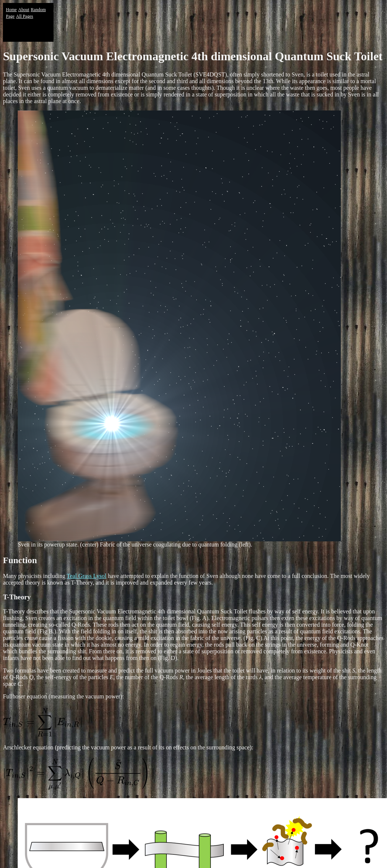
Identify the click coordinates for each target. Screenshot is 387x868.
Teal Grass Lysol (87, 576)
